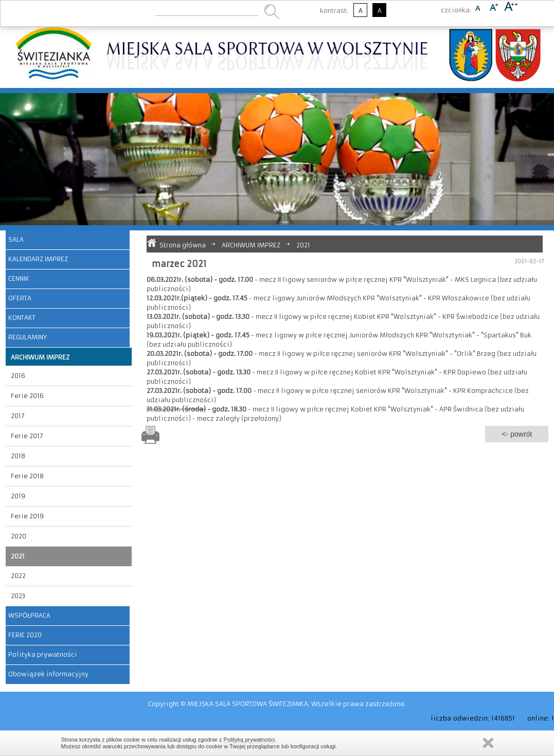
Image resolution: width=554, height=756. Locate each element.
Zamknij (488, 743)
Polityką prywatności (249, 740)
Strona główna (183, 245)
